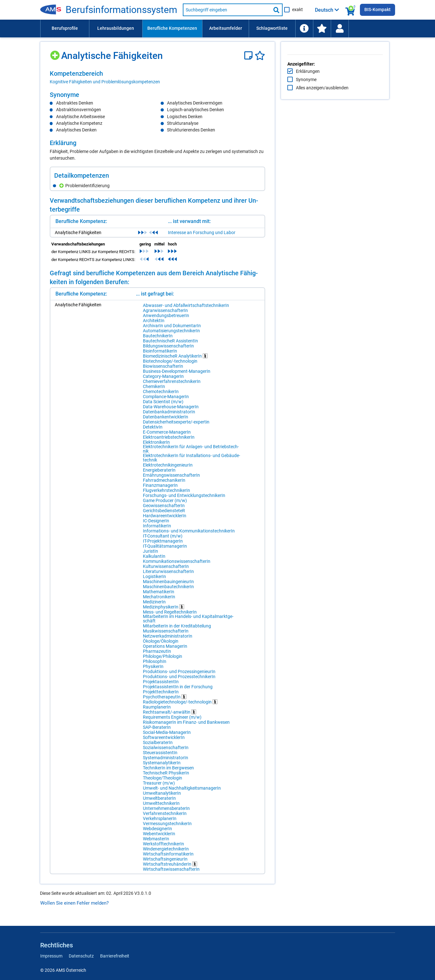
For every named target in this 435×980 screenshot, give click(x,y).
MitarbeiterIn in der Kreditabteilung (177, 630)
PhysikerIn (153, 670)
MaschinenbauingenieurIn (168, 585)
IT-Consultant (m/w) (163, 540)
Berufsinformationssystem (121, 10)
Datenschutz (81, 956)
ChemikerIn (154, 390)
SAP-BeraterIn (157, 731)
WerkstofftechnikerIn (163, 848)
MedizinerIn (154, 606)
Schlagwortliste (272, 28)
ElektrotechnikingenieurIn (168, 469)
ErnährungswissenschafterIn (171, 479)
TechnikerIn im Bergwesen (168, 772)
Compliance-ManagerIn (166, 400)
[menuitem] (65, 29)
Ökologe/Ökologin (161, 645)
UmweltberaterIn (159, 802)
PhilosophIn (155, 665)
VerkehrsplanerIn (160, 822)
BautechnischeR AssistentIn (170, 345)
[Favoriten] (260, 56)
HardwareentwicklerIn (165, 519)
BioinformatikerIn (160, 355)
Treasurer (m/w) (159, 787)
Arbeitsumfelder (226, 28)
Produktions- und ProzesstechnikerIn (179, 680)
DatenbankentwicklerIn (166, 421)
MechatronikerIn (159, 601)
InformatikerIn (157, 530)
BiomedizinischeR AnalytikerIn (175, 360)
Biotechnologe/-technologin (170, 365)
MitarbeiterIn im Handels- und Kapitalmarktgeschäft (172, 622)
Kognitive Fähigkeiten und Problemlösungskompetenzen (105, 82)
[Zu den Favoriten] (322, 29)
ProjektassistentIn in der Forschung (178, 690)
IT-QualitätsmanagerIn (165, 550)
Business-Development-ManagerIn (177, 375)
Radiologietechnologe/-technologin (180, 706)
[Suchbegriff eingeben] (227, 10)
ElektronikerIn (156, 446)
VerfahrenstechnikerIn (165, 817)
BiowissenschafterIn (163, 370)
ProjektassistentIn (161, 685)
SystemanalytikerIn (162, 767)
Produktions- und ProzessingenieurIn (179, 675)
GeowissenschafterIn (164, 509)
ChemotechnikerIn (161, 395)
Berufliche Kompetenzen (172, 28)
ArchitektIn (154, 324)
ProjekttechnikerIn (161, 696)
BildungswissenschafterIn (168, 350)
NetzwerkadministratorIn (168, 640)
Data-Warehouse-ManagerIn (171, 410)
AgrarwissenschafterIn (165, 314)
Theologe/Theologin (163, 782)
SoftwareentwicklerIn (164, 741)
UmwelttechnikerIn (161, 807)
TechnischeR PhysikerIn (166, 777)
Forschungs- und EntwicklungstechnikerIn (184, 499)
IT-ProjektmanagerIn (163, 545)
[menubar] (218, 29)
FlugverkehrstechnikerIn (166, 494)
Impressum (51, 956)
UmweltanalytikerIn (162, 797)
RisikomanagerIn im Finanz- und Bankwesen (186, 726)
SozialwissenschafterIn (166, 751)
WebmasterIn (156, 843)
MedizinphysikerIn (163, 611)
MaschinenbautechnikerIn (168, 590)
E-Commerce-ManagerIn (167, 436)
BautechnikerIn (158, 340)
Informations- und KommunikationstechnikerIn (189, 535)
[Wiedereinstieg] (340, 29)
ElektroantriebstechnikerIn (169, 441)
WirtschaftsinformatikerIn (168, 858)
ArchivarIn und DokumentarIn (172, 329)
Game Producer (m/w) (165, 504)
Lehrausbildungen (116, 28)
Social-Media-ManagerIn (167, 736)
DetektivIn (153, 431)
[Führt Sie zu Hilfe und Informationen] (304, 29)
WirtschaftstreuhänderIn (170, 868)
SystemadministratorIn (166, 761)
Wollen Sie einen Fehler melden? (74, 907)
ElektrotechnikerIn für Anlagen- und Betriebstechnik (177, 453)
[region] (157, 77)
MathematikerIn (159, 595)
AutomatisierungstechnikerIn (171, 334)
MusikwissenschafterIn (166, 635)
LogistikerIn (154, 580)
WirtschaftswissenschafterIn (171, 873)
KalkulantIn (154, 560)
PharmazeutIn (157, 655)
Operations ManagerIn (165, 650)
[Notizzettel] (249, 56)
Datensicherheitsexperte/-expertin (176, 426)
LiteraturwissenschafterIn (168, 575)
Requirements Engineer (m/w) (172, 721)
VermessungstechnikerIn (167, 827)
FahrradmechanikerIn (164, 484)
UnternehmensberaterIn (166, 812)
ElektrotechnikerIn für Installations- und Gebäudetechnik (182, 461)
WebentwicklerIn (159, 837)
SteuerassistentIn (160, 756)
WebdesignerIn (157, 832)
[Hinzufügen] (56, 53)
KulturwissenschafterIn (166, 570)
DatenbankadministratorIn (169, 416)
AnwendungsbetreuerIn (166, 319)
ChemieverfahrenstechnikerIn (172, 385)
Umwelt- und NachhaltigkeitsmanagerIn (182, 792)
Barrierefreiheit (115, 956)
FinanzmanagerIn (160, 489)
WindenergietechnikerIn (166, 853)
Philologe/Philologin (163, 660)
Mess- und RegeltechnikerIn (170, 616)
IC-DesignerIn (156, 525)
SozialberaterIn (158, 746)
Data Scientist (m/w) (163, 405)
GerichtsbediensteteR (164, 514)
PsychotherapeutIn (165, 700)
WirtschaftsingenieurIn (165, 863)
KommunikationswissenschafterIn (177, 565)
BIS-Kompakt (377, 10)
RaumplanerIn (157, 711)
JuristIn (150, 555)
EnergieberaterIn (159, 474)
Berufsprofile (65, 28)
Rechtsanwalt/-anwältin (170, 716)
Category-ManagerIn (163, 380)
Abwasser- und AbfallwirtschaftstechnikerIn (186, 309)
